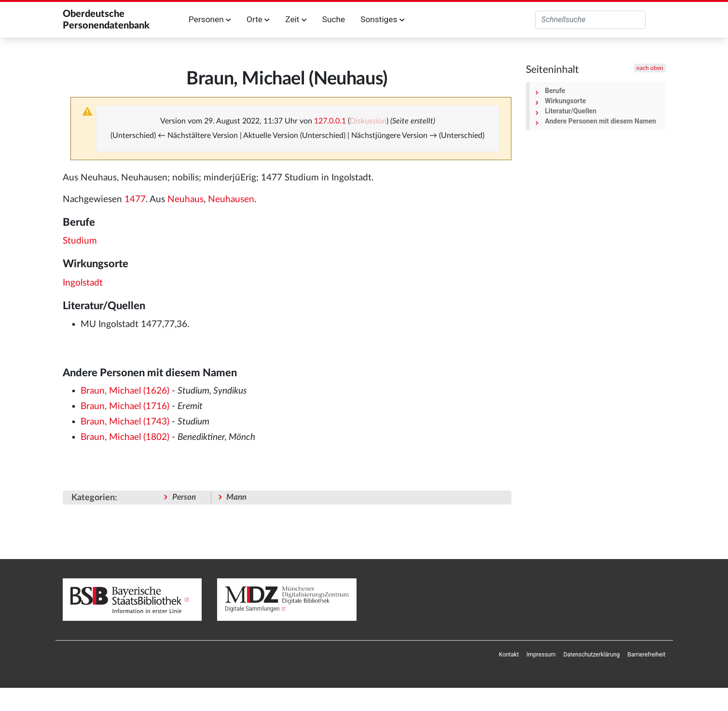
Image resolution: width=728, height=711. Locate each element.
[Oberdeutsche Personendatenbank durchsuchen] (590, 20)
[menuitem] (509, 655)
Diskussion (368, 121)
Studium (80, 241)
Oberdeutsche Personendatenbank (106, 20)
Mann (236, 497)
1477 (135, 199)
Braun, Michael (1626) (125, 391)
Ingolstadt (83, 283)
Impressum (541, 655)
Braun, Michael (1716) (125, 406)
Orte (258, 19)
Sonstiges (382, 19)
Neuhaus (185, 199)
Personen (210, 19)
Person (184, 497)
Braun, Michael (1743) (125, 422)
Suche (334, 19)
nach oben (650, 68)
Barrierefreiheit (647, 655)
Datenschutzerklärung (592, 655)
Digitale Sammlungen (252, 609)
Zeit (296, 19)
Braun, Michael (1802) (125, 437)
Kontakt (509, 655)
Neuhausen (231, 199)
